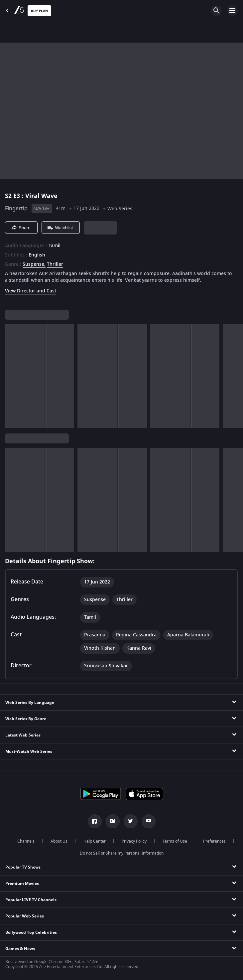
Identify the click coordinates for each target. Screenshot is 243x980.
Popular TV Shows (23, 867)
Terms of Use (175, 841)
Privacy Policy (134, 841)
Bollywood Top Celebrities (31, 932)
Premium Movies (22, 884)
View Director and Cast (31, 291)
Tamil (55, 246)
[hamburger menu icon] (232, 11)
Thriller (55, 264)
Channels (26, 841)
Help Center (95, 841)
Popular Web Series (25, 916)
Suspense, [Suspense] (34, 264)
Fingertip (16, 209)
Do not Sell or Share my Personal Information (122, 853)
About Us (59, 841)
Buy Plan (39, 11)
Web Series (120, 209)
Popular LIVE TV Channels (31, 900)
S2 (9, 196)
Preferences (214, 841)
